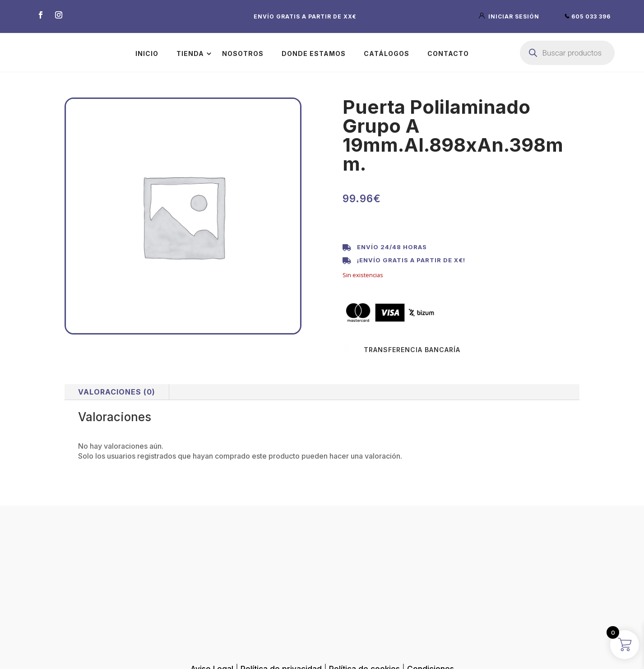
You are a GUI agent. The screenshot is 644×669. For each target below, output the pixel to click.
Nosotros (243, 53)
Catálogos (387, 53)
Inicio (147, 53)
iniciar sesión (510, 16)
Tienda (190, 53)
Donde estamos (314, 53)
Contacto (448, 53)
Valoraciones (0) (117, 392)
